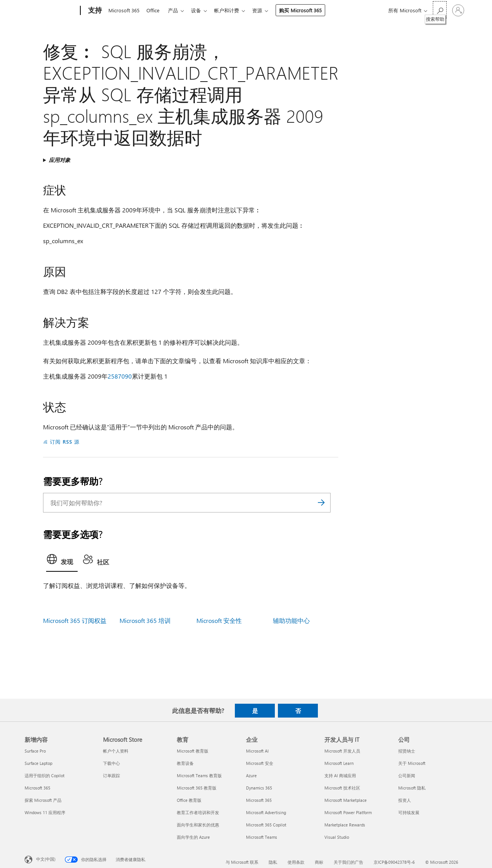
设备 (201, 10)
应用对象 (60, 160)
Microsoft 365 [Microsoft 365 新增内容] (37, 788)
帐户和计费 (233, 10)
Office (155, 10)
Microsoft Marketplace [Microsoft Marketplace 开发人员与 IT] (346, 800)
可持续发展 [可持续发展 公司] (409, 812)
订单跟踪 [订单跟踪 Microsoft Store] (111, 775)
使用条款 (296, 862)
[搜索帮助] (440, 10)
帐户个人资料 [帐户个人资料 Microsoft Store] (116, 751)
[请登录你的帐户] (458, 10)
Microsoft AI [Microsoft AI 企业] (257, 751)
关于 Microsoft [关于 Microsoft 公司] (412, 763)
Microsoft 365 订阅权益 (75, 620)
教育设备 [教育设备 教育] (185, 763)
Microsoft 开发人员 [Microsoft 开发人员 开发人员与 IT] (342, 751)
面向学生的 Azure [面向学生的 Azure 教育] (193, 837)
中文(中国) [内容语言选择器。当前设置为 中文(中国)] (46, 859)
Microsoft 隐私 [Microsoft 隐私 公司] (412, 788)
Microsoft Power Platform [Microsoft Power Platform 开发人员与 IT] (348, 812)
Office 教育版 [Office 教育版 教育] (189, 800)
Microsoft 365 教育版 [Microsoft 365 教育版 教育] (197, 788)
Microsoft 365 (124, 10)
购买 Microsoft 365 (308, 10)
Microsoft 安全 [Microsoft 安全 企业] (260, 763)
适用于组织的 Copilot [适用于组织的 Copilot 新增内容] (45, 775)
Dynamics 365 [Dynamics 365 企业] (259, 788)
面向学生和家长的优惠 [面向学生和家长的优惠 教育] (198, 825)
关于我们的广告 (348, 862)
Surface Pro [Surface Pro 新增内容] (35, 751)
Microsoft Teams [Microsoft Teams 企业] (262, 837)
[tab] (62, 561)
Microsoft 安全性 (219, 620)
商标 (319, 862)
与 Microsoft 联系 (242, 862)
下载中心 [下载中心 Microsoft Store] (111, 763)
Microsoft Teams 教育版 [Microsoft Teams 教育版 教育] (199, 775)
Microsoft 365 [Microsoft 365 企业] (259, 800)
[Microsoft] (51, 11)
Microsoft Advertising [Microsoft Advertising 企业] (266, 812)
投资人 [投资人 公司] (405, 800)
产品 (176, 10)
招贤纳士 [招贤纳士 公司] (407, 751)
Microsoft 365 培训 (145, 620)
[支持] (94, 11)
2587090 (120, 376)
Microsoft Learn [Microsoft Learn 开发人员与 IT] (339, 763)
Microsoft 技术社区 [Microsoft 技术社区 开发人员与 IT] (342, 788)
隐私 (273, 862)
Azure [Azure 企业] (251, 775)
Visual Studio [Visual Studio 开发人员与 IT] (337, 837)
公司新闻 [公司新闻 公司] (407, 775)
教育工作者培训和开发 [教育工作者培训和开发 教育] (198, 812)
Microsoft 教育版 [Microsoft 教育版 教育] (193, 751)
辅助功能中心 (291, 620)
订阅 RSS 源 (65, 442)
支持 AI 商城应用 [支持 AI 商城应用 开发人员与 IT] (340, 775)
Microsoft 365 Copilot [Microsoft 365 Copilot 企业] (266, 825)
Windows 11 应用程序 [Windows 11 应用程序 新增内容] (45, 812)
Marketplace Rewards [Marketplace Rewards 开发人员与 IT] (345, 825)
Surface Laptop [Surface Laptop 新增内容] (38, 763)
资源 (265, 10)
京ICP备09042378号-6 (394, 862)
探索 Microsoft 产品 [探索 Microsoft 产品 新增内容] (43, 800)
